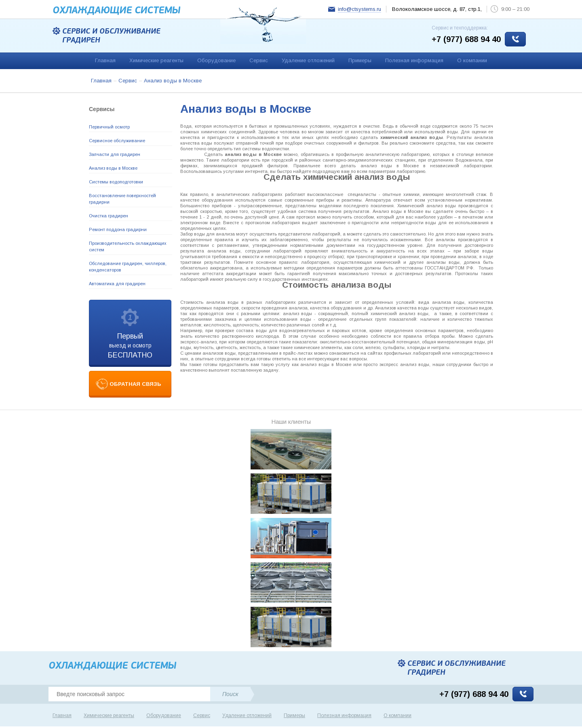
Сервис (259, 60)
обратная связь (135, 384)
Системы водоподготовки (116, 182)
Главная (105, 60)
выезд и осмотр (130, 346)
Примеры (360, 60)
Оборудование (216, 60)
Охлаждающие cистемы (116, 10)
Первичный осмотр (109, 127)
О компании (472, 60)
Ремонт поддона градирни (118, 229)
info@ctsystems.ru (360, 9)
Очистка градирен (109, 216)
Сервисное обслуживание (117, 141)
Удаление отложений (308, 60)
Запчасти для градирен (115, 154)
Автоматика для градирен (117, 284)
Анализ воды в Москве (113, 168)
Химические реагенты (156, 60)
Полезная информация (414, 60)
